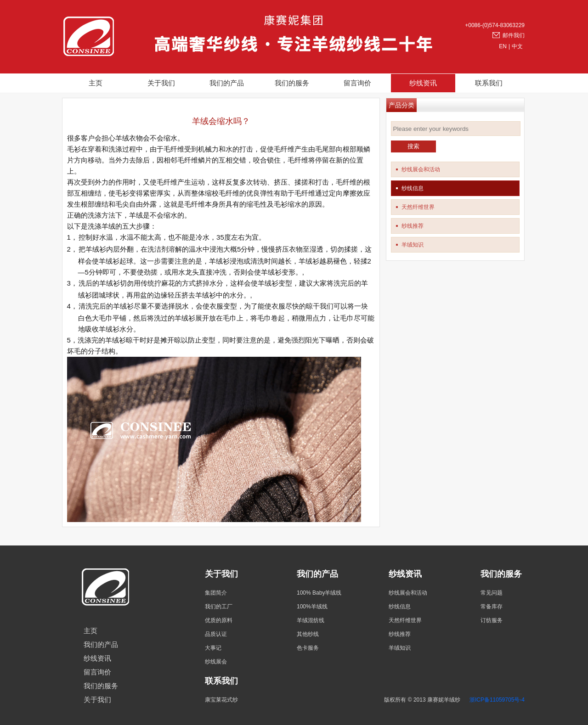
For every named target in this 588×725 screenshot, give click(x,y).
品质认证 (216, 634)
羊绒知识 (413, 245)
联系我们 (489, 83)
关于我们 (161, 83)
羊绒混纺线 (311, 620)
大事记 (213, 648)
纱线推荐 (413, 226)
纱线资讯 (423, 83)
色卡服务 (308, 648)
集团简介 (216, 593)
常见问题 (492, 593)
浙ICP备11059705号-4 (497, 700)
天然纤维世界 (418, 207)
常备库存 (492, 607)
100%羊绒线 (312, 607)
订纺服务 (492, 620)
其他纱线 (308, 634)
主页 (96, 83)
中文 (517, 46)
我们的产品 (227, 83)
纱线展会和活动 (421, 169)
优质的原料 (219, 620)
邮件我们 (514, 35)
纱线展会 (216, 662)
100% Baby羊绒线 (319, 593)
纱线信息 (413, 188)
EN (503, 46)
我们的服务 (292, 83)
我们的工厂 (219, 607)
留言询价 (357, 83)
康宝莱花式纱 (221, 700)
